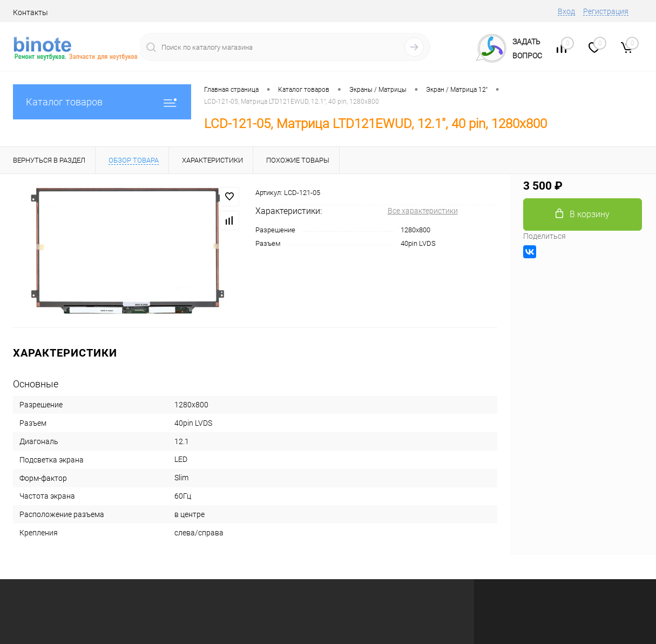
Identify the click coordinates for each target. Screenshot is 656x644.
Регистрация (606, 11)
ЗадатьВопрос (527, 49)
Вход (566, 11)
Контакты (31, 12)
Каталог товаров (102, 102)
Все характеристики (423, 211)
